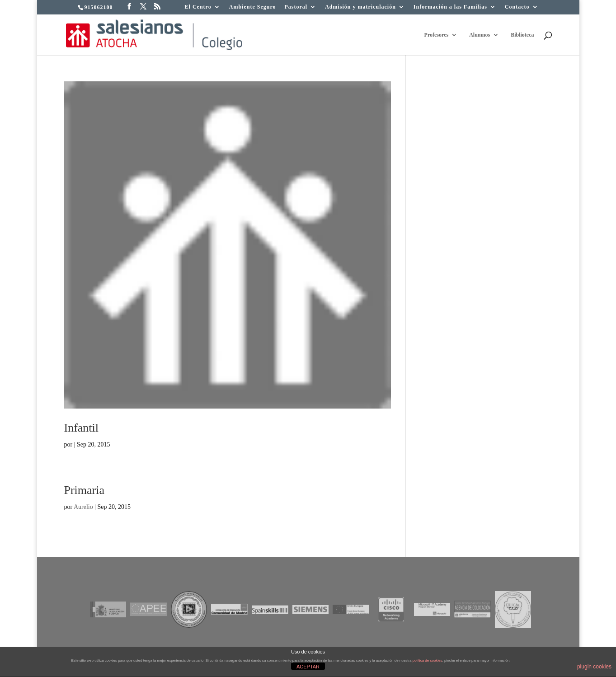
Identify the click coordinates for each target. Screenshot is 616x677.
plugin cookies (594, 667)
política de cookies (428, 661)
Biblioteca (522, 35)
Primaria (85, 490)
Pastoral (296, 7)
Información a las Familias (450, 7)
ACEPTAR (308, 667)
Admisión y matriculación (360, 7)
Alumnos (480, 35)
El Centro (198, 7)
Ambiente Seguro (253, 7)
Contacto (517, 7)
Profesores (437, 35)
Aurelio (83, 507)
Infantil (82, 428)
